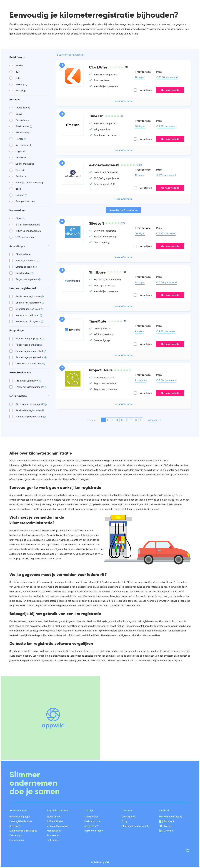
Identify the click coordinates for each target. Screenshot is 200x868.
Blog (124, 821)
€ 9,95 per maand (166, 175)
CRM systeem (23, 254)
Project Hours (101, 370)
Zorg (18, 189)
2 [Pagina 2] (108, 420)
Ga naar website (170, 90)
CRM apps (15, 826)
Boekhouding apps (20, 817)
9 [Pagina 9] (141, 420)
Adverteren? (91, 826)
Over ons (127, 811)
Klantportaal (91, 817)
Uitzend (21, 195)
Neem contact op (173, 817)
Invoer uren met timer (29, 315)
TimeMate (98, 321)
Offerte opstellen (26, 267)
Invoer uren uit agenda (29, 321)
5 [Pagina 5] (122, 420)
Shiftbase (97, 272)
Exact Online (54, 817)
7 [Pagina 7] (131, 420)
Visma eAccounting (57, 826)
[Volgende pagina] (153, 420)
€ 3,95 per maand (166, 233)
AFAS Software (55, 821)
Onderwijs (21, 158)
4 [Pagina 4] (117, 420)
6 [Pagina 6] (127, 420)
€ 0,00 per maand (166, 282)
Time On (96, 116)
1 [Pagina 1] (103, 420)
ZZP (18, 72)
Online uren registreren (30, 303)
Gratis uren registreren (30, 296)
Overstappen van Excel (30, 309)
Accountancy (23, 108)
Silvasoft (97, 223)
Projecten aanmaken (28, 381)
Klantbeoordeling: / (136, 826)
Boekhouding (24, 273)
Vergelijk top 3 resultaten (124, 210)
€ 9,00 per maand (166, 126)
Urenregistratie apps (21, 821)
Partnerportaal (92, 821)
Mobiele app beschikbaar (31, 417)
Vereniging (21, 84)
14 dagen (140, 77)
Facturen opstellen (27, 261)
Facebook (169, 821)
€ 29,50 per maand (167, 77)
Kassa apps (16, 835)
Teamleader (53, 835)
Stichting (21, 90)
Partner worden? (94, 831)
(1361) (139, 165)
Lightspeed (53, 840)
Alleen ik (20, 218)
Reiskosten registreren (30, 410)
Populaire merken (57, 811)
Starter (19, 66)
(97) (123, 223)
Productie (21, 176)
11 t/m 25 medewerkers (28, 231)
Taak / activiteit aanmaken (31, 387)
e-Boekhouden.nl (104, 165)
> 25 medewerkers (26, 237)
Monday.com (54, 831)
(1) (130, 370)
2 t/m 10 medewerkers (28, 225)
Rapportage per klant (29, 345)
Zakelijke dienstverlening (29, 183)
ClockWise (98, 67)
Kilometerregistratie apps (23, 831)
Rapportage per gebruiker (31, 357)
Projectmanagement (28, 279)
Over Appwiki (129, 817)
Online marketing (25, 164)
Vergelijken (146, 90)
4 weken (139, 331)
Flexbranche (24, 126)
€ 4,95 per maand (166, 331)
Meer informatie (124, 101)
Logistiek (21, 151)
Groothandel (22, 133)
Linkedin (168, 831)
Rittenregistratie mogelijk (31, 404)
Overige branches (25, 201)
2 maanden (141, 380)
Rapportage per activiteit (31, 351)
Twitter (168, 826)
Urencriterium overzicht (30, 364)
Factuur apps (17, 840)
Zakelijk (89, 811)
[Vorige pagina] (93, 420)
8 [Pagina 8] (136, 420)
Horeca (21, 139)
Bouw (19, 114)
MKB (18, 78)
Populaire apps (18, 811)
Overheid (20, 170)
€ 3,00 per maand (166, 380)
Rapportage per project (30, 339)
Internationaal (23, 145)
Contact (164, 811)
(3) (121, 116)
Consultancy (22, 120)
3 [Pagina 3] (112, 420)
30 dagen (140, 126)
